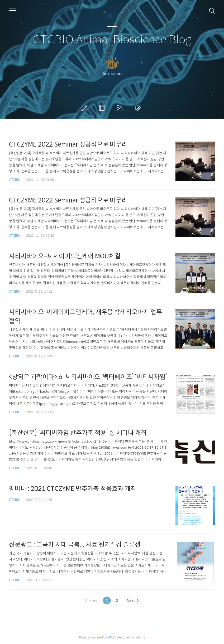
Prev (91, 601)
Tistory (140, 637)
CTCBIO (15, 180)
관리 (139, 108)
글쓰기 (85, 108)
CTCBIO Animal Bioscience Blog (112, 40)
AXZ (111, 637)
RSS (121, 108)
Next (133, 601)
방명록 (103, 108)
